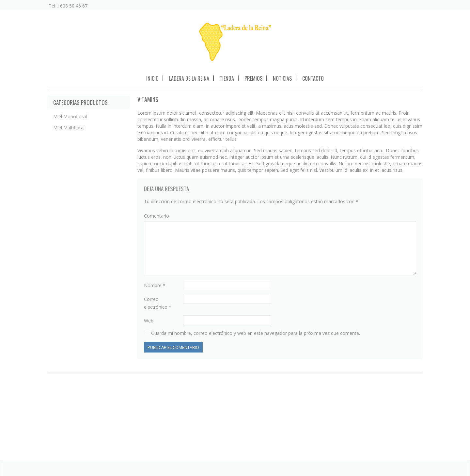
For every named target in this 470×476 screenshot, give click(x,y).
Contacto (313, 78)
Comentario (157, 216)
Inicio (152, 78)
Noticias (282, 78)
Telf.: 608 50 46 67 (68, 6)
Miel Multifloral (69, 128)
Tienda (227, 78)
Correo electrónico (158, 303)
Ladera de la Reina (189, 78)
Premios (253, 78)
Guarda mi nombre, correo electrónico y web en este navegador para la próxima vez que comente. (256, 333)
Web (149, 321)
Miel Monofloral (70, 116)
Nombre (155, 285)
